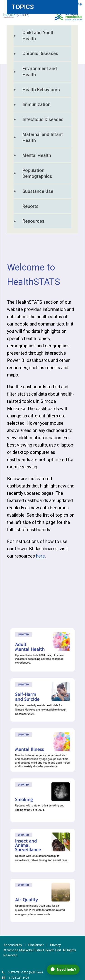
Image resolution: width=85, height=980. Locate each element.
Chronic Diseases (40, 53)
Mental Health (37, 155)
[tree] (42, 129)
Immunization (36, 104)
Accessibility (13, 945)
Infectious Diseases (43, 119)
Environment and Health (40, 72)
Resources (33, 221)
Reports (30, 206)
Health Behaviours (41, 90)
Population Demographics (37, 173)
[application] (65, 970)
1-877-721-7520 (18, 972)
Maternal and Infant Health (43, 138)
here (40, 556)
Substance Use (38, 191)
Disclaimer (36, 945)
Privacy (55, 945)
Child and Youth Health (39, 36)
